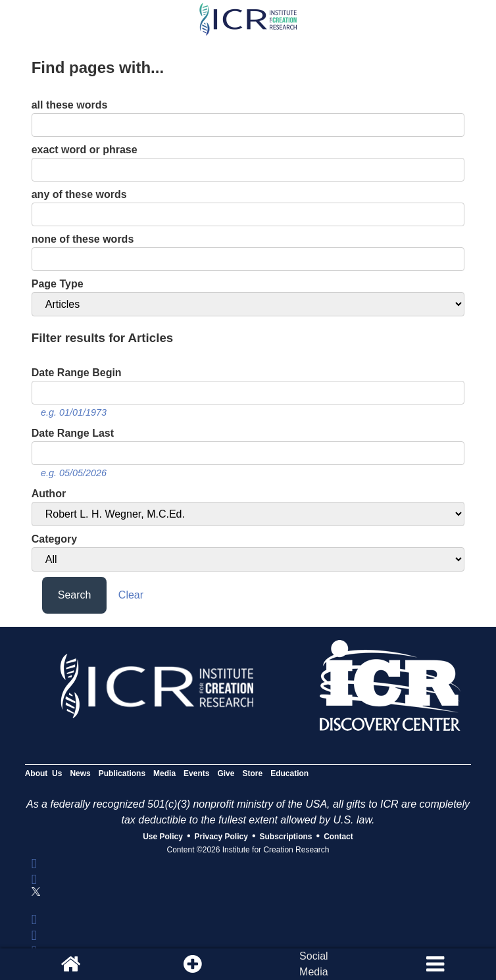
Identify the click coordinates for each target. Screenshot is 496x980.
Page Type (58, 284)
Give (226, 773)
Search (75, 595)
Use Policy (163, 837)
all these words (70, 105)
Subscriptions (286, 837)
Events (196, 773)
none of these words (83, 239)
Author (49, 494)
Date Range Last (73, 433)
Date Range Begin (77, 373)
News (80, 773)
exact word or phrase (85, 150)
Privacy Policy (221, 837)
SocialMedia (314, 964)
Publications (122, 773)
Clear (131, 595)
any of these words (79, 194)
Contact (338, 837)
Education (289, 773)
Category (54, 539)
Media (164, 773)
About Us (44, 773)
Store (252, 773)
